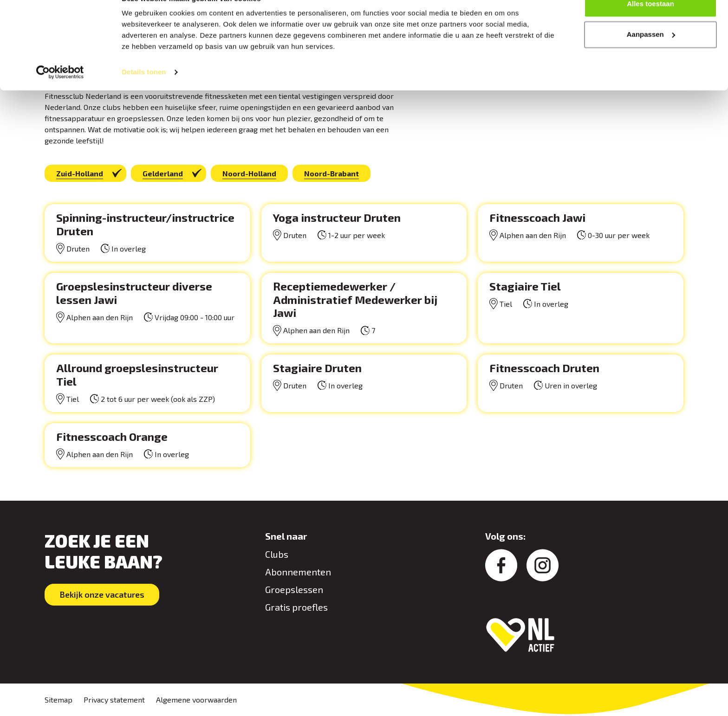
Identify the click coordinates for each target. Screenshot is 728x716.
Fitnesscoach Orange (112, 436)
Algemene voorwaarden (196, 700)
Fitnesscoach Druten (544, 368)
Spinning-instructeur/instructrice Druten (145, 224)
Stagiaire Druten (317, 368)
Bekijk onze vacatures (103, 594)
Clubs (277, 554)
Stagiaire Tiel (525, 286)
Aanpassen (651, 55)
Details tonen (144, 93)
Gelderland (163, 173)
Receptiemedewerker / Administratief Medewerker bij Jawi (355, 300)
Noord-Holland (249, 173)
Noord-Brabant (331, 173)
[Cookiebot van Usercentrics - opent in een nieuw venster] (60, 93)
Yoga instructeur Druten (337, 217)
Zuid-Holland (80, 173)
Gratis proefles (296, 607)
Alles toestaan (650, 24)
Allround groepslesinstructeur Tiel (137, 374)
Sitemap (58, 700)
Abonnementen (298, 572)
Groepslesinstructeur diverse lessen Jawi (134, 293)
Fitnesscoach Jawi (537, 217)
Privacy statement (114, 700)
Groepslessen (294, 589)
